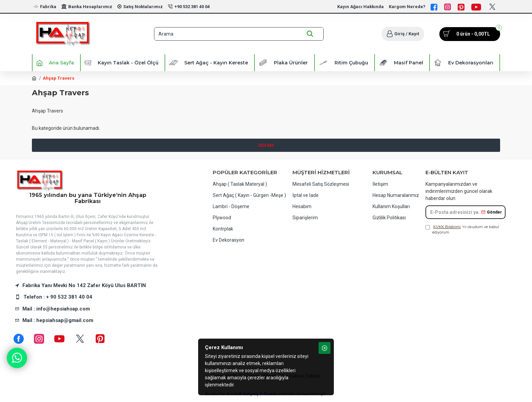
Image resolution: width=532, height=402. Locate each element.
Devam (266, 145)
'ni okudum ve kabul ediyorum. (462, 229)
